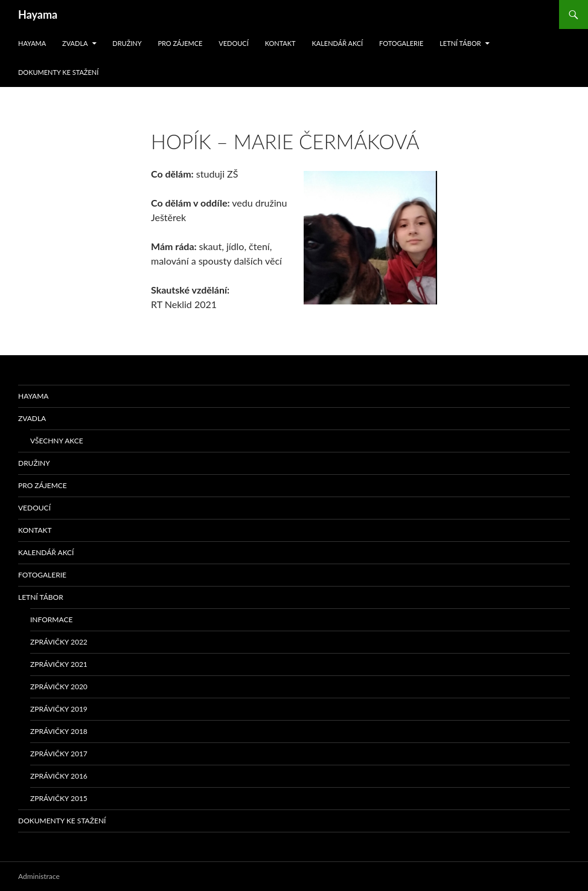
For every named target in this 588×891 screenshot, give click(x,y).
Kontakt (280, 43)
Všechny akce (57, 441)
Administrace (39, 876)
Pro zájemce (180, 43)
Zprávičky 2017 (59, 754)
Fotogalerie (401, 43)
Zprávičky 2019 (59, 709)
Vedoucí (234, 43)
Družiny (127, 43)
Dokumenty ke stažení (58, 72)
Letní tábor (460, 43)
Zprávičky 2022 (59, 642)
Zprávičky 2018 (59, 731)
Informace (51, 619)
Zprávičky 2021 (59, 664)
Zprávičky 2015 (59, 798)
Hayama (38, 14)
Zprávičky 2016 (59, 776)
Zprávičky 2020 (59, 687)
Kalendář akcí (337, 43)
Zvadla (75, 43)
